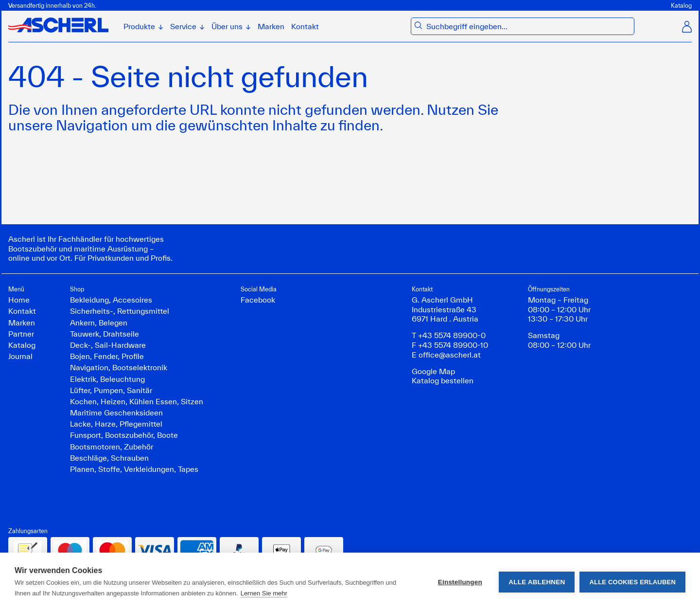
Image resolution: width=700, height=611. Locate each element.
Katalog (681, 5)
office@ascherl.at (450, 355)
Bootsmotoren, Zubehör (112, 447)
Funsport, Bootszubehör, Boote (124, 435)
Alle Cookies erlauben (632, 582)
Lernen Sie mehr (264, 593)
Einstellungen (460, 582)
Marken (271, 26)
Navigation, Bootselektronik (119, 367)
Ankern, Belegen (99, 323)
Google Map (433, 371)
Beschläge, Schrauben (109, 458)
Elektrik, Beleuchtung (107, 379)
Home (19, 300)
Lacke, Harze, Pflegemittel (116, 424)
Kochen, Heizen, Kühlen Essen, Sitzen (137, 401)
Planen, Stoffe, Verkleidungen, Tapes (134, 469)
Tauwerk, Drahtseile (105, 334)
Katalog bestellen (443, 380)
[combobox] (528, 27)
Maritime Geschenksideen (116, 413)
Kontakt (305, 26)
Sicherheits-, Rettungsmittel (120, 311)
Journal (20, 356)
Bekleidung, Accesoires (111, 300)
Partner (21, 334)
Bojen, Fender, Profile (107, 356)
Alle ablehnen (537, 582)
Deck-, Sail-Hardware (108, 345)
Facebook (258, 300)
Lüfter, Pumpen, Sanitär (111, 390)
